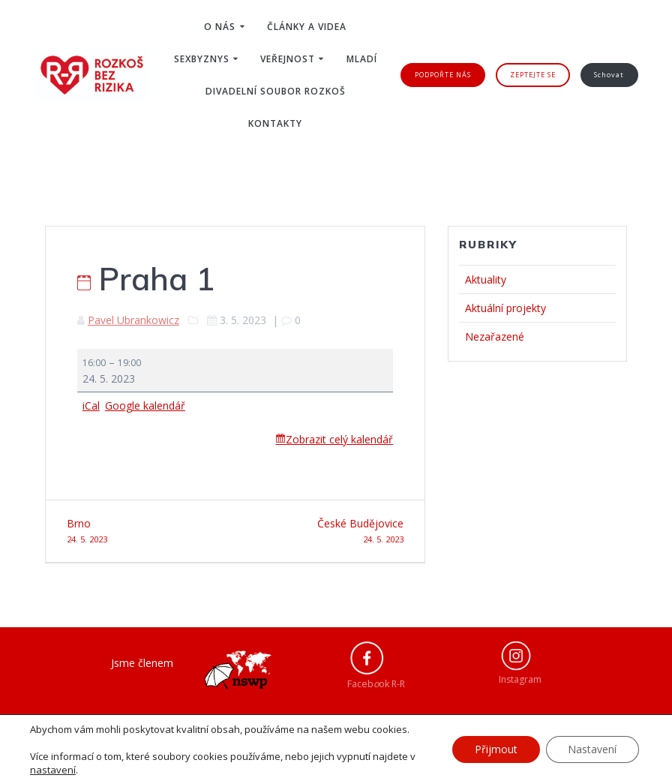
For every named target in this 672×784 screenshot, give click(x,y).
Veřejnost (288, 59)
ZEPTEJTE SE (533, 75)
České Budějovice (325, 532)
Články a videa (307, 27)
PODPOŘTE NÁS (443, 75)
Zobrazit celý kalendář (339, 439)
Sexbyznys (202, 59)
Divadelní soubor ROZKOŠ (276, 91)
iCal (91, 406)
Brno (145, 532)
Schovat (609, 75)
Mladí (362, 59)
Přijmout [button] (495, 749)
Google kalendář (145, 406)
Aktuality (486, 279)
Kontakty (275, 123)
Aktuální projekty (505, 308)
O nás (220, 27)
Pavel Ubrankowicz (133, 320)
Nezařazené (495, 336)
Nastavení (592, 749)
